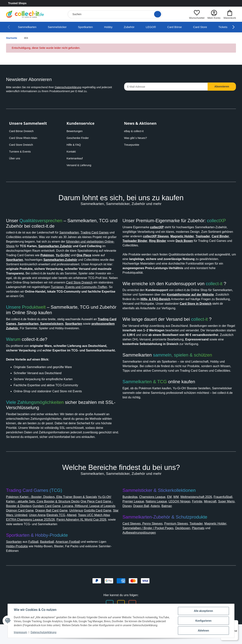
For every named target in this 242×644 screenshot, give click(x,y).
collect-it (218, 334)
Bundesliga (131, 517)
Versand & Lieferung (80, 165)
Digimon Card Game (51, 530)
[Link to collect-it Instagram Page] (226, 3)
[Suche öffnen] (156, 14)
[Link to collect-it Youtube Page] (234, 3)
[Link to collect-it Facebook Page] (219, 3)
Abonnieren (222, 86)
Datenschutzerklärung (75, 87)
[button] (196, 14)
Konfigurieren (203, 621)
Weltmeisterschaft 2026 (204, 517)
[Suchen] (114, 14)
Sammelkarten (28, 27)
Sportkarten (90, 27)
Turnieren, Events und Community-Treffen (60, 296)
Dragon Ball (178, 526)
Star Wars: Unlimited (52, 535)
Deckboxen (201, 548)
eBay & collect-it (135, 131)
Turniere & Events (21, 152)
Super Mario (147, 526)
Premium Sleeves (180, 543)
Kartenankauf (75, 158)
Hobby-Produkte (19, 566)
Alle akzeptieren (203, 611)
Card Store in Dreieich (140, 359)
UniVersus (112, 530)
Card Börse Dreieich (22, 131)
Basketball (52, 561)
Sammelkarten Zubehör (99, 246)
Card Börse (182, 27)
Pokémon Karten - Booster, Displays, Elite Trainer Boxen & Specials (56, 517)
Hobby (115, 27)
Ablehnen (203, 631)
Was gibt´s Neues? (137, 138)
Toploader (202, 543)
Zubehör (136, 27)
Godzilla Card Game (21, 535)
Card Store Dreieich (22, 145)
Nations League (182, 521)
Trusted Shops (28, 3)
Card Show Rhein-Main (24, 138)
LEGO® (158, 27)
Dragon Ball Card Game (85, 530)
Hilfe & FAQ (74, 145)
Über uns (15, 158)
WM (181, 517)
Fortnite (226, 521)
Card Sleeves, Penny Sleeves (144, 543)
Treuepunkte (132, 145)
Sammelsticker (60, 27)
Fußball (37, 561)
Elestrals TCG (98, 535)
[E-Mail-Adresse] (166, 87)
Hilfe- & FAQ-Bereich (191, 349)
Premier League (157, 521)
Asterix (193, 526)
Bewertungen (76, 131)
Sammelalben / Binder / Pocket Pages (163, 548)
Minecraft (130, 526)
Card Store (208, 27)
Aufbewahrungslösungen (142, 552)
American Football (75, 561)
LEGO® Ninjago (207, 521)
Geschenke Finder (78, 138)
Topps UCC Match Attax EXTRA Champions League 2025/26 (63, 539)
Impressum (20, 632)
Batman (206, 526)
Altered (12, 539)
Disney (163, 526)
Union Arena (78, 535)
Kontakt (72, 152)
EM (174, 517)
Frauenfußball (133, 521)
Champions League (156, 517)
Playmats (218, 548)
